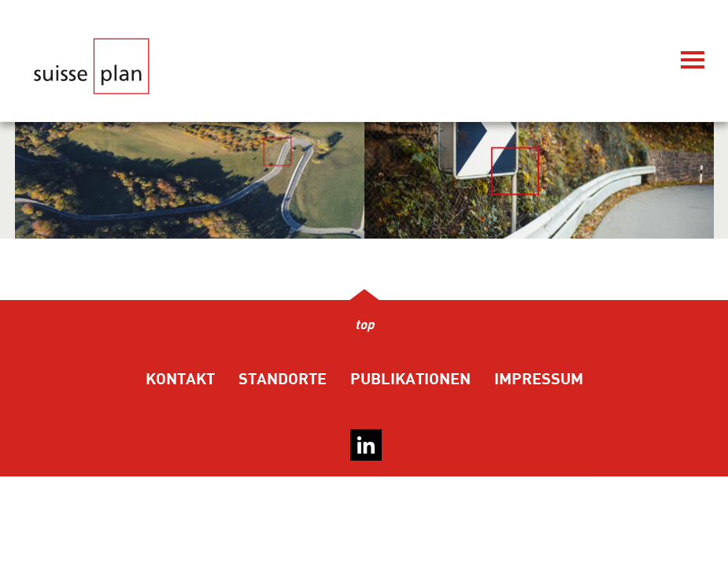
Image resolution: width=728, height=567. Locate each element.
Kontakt (180, 379)
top (364, 325)
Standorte (283, 379)
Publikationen (410, 379)
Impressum (539, 379)
